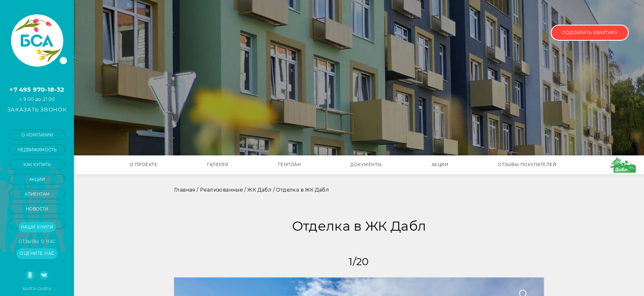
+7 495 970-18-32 (37, 89)
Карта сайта (37, 289)
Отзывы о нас (37, 242)
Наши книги (37, 227)
